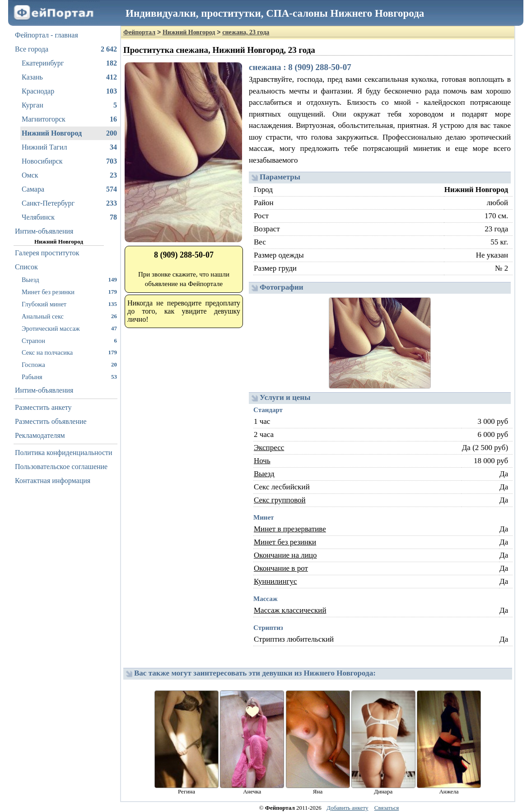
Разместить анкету (43, 407)
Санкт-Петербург (69, 203)
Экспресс (269, 448)
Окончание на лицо (285, 555)
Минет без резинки (69, 292)
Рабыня (69, 377)
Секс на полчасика (69, 352)
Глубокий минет (69, 304)
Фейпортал (139, 32)
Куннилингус (275, 581)
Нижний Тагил (69, 147)
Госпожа (69, 364)
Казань (69, 77)
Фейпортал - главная (47, 35)
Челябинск (69, 217)
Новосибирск (69, 161)
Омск (69, 175)
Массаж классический (290, 610)
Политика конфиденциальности (64, 453)
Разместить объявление (51, 421)
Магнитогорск (69, 119)
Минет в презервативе (290, 529)
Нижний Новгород (69, 133)
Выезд (69, 279)
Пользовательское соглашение (61, 467)
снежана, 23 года (246, 32)
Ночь (262, 461)
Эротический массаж (69, 328)
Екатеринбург (69, 63)
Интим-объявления (44, 231)
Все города (66, 49)
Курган (69, 105)
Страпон (69, 340)
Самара (69, 189)
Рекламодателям (40, 435)
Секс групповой (280, 500)
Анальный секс (69, 316)
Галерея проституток (47, 253)
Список (26, 267)
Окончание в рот (281, 568)
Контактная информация (53, 481)
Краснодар (69, 91)
